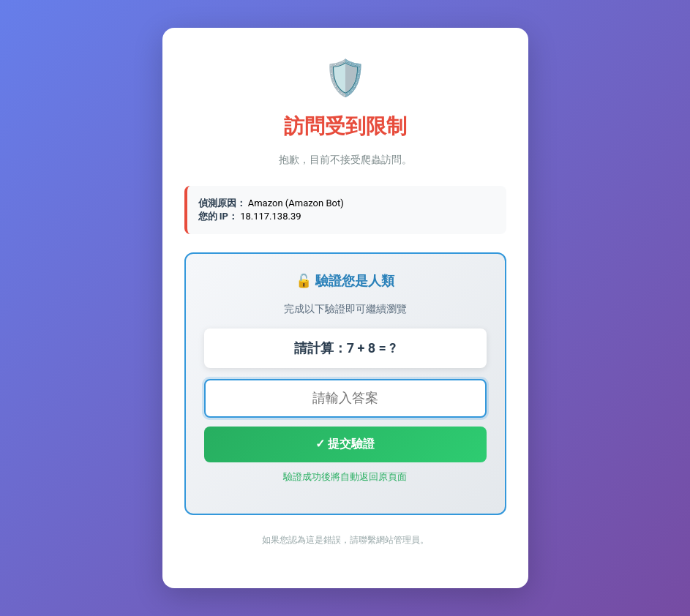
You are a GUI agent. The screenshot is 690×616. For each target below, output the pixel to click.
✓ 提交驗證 (345, 444)
